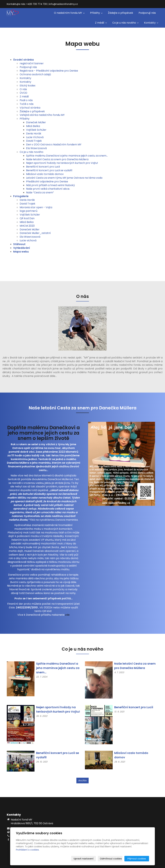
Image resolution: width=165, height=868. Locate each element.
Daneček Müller (36, 122)
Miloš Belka (33, 126)
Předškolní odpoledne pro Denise (47, 181)
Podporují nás (147, 13)
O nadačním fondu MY (69, 13)
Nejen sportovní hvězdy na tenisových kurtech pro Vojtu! (62, 163)
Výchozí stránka (30, 108)
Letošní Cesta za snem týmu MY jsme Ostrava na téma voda (64, 178)
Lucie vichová (28, 240)
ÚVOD (23, 93)
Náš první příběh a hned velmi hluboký (50, 185)
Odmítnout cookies (111, 859)
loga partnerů (29, 211)
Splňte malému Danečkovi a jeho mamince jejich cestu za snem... (67, 156)
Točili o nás (27, 104)
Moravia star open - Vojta (36, 207)
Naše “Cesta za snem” (40, 192)
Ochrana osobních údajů (35, 74)
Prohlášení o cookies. (28, 850)
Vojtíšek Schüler (36, 130)
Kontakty (151, 23)
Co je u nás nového (125, 23)
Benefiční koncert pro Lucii (43, 167)
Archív (82, 781)
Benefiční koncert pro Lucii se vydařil (49, 170)
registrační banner (32, 63)
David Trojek (34, 141)
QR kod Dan (27, 218)
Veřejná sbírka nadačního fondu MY (42, 115)
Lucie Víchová (35, 137)
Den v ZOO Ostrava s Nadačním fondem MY (54, 145)
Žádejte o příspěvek (121, 13)
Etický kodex (28, 86)
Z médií (101, 23)
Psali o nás (26, 100)
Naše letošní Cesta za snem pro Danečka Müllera (57, 159)
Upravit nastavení (84, 859)
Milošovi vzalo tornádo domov (45, 174)
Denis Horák (34, 134)
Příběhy (96, 13)
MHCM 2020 (27, 226)
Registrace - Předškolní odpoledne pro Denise (49, 71)
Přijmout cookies (137, 859)
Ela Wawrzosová (36, 148)
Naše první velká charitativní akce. (48, 189)
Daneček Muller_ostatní (35, 233)
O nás (23, 89)
